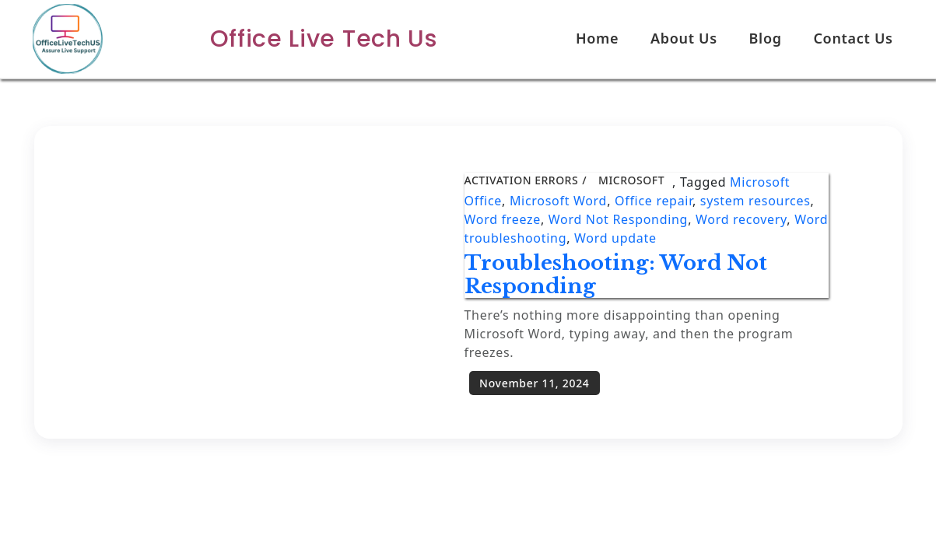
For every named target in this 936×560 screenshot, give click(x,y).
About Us (684, 38)
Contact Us (853, 38)
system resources (755, 201)
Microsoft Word (558, 201)
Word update (615, 238)
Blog (766, 38)
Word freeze (503, 219)
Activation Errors (522, 180)
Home (597, 38)
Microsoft (631, 180)
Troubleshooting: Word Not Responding (616, 275)
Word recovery (741, 219)
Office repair (654, 201)
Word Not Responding (618, 219)
